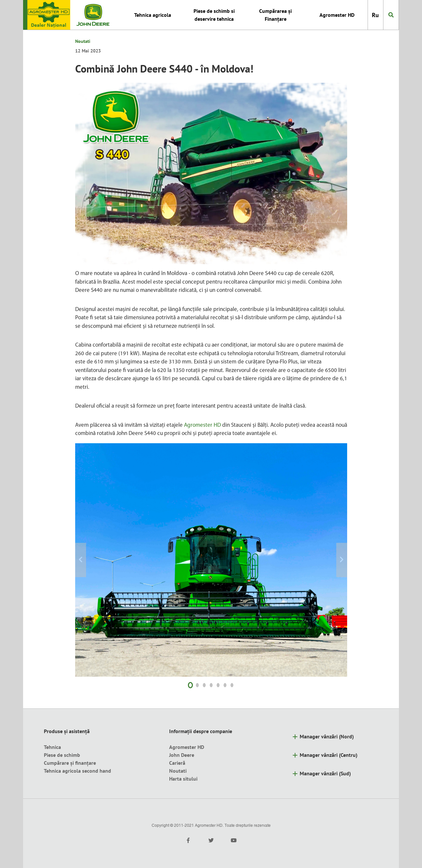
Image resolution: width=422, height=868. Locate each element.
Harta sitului (183, 779)
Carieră (177, 763)
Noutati (83, 41)
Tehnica (52, 747)
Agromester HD (337, 15)
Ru (375, 15)
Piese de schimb (62, 755)
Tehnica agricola (153, 15)
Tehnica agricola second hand (77, 771)
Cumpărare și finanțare (70, 763)
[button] (96, 560)
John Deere (182, 755)
